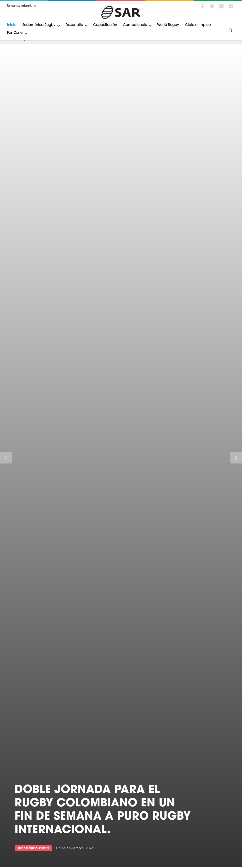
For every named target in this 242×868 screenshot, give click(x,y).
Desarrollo (74, 25)
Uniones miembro (21, 6)
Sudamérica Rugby (39, 25)
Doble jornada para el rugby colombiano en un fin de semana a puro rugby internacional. (103, 810)
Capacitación (105, 25)
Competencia (135, 25)
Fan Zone (15, 33)
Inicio (12, 25)
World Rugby (168, 25)
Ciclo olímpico (198, 25)
